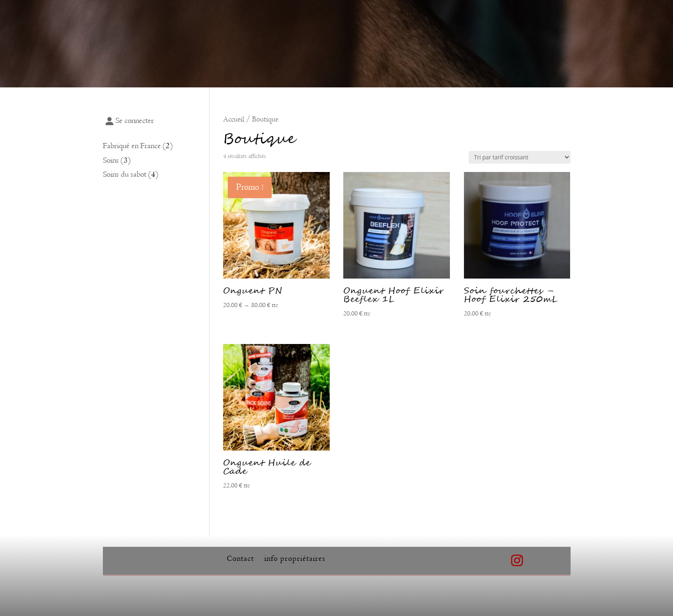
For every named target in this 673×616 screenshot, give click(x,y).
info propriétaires (295, 559)
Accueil (234, 119)
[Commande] (520, 157)
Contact (240, 559)
